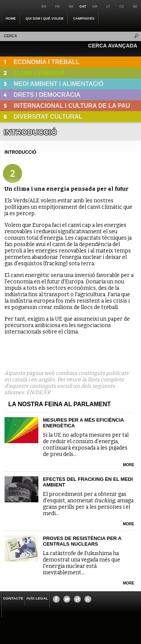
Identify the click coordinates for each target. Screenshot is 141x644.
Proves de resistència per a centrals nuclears (82, 541)
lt (108, 6)
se (135, 6)
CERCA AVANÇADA (113, 46)
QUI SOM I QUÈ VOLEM (45, 18)
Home (11, 18)
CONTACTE (13, 598)
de (71, 6)
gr (95, 6)
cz (121, 6)
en (44, 6)
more (129, 465)
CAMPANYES (84, 18)
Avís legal (37, 598)
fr (58, 6)
